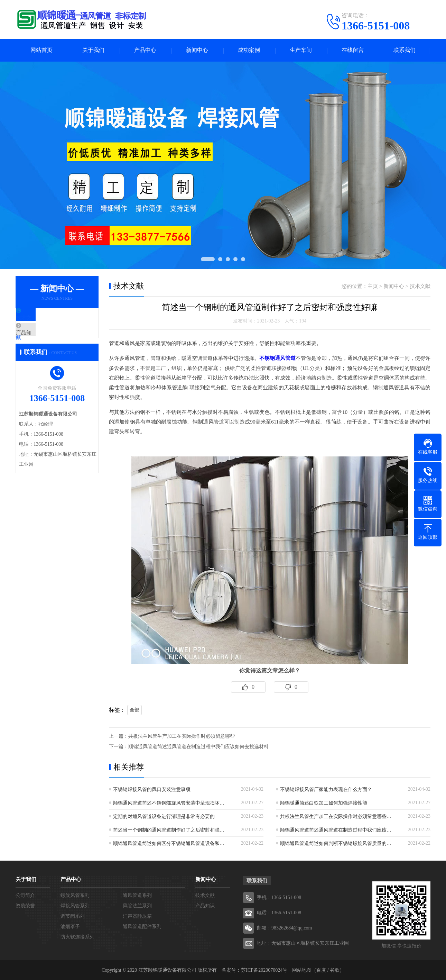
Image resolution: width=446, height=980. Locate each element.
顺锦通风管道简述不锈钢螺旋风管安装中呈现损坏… (169, 802)
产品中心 (145, 50)
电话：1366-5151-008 (279, 912)
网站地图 (302, 969)
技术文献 (42, 318)
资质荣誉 (25, 905)
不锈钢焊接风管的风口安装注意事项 (152, 789)
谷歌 (335, 969)
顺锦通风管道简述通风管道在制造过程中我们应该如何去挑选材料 (198, 746)
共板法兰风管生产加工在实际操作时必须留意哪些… (336, 816)
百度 (321, 969)
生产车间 (301, 50)
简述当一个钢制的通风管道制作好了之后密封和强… (169, 829)
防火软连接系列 (77, 936)
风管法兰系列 (137, 905)
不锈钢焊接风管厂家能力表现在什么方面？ (326, 789)
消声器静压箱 (137, 915)
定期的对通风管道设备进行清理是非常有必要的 (164, 816)
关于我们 (93, 50)
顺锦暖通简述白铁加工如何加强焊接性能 (324, 802)
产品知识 (42, 339)
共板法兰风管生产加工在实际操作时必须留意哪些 (182, 736)
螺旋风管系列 (75, 895)
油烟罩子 (70, 926)
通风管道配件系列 (142, 926)
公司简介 (25, 895)
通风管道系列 (137, 895)
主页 (373, 286)
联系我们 (405, 50)
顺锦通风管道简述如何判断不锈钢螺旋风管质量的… (336, 843)
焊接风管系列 (75, 905)
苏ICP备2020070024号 (264, 969)
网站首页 (41, 50)
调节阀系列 (73, 915)
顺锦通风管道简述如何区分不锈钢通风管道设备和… (169, 843)
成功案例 (249, 50)
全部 (134, 709)
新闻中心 (197, 50)
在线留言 (353, 50)
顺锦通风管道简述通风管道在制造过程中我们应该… (336, 829)
